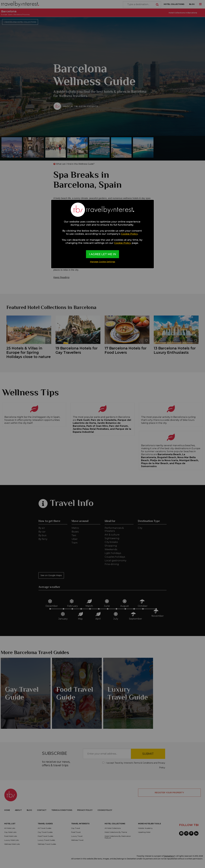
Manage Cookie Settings (103, 262)
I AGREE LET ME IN (102, 254)
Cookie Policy (129, 234)
